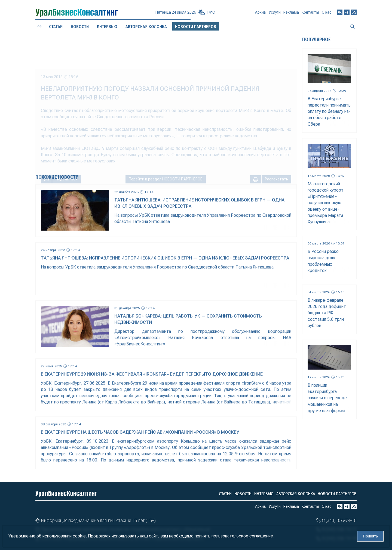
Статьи (56, 26)
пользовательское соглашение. (243, 536)
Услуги (275, 14)
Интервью (107, 27)
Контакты (310, 14)
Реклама (291, 14)
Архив (261, 15)
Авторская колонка (296, 494)
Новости (80, 27)
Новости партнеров (337, 494)
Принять (370, 536)
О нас (327, 14)
